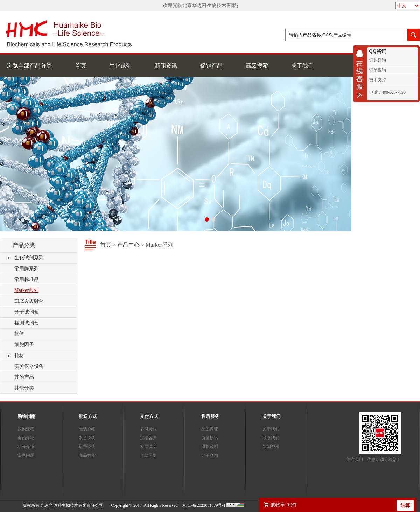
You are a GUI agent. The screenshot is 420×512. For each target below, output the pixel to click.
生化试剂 (120, 66)
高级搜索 (257, 66)
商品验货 (87, 455)
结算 (405, 506)
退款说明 (210, 447)
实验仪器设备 (29, 366)
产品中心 (128, 245)
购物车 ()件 (284, 505)
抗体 (19, 334)
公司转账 (148, 429)
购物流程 (26, 429)
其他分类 (24, 388)
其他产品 (24, 377)
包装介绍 (87, 429)
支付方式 (149, 416)
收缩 (361, 74)
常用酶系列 (27, 269)
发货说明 (87, 438)
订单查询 (210, 455)
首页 (80, 66)
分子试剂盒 (27, 312)
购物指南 (27, 416)
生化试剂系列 (29, 258)
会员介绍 (26, 438)
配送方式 (88, 416)
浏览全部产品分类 (29, 66)
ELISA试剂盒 (29, 301)
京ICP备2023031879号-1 (204, 505)
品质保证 (210, 429)
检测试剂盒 (27, 323)
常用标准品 (27, 279)
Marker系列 (26, 290)
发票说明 (148, 447)
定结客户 (148, 438)
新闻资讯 (166, 66)
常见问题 (26, 455)
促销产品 (211, 66)
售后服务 (210, 416)
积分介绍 (26, 447)
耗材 (19, 355)
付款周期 (148, 455)
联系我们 (271, 438)
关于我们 (302, 66)
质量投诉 (210, 438)
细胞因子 (24, 345)
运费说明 (87, 447)
